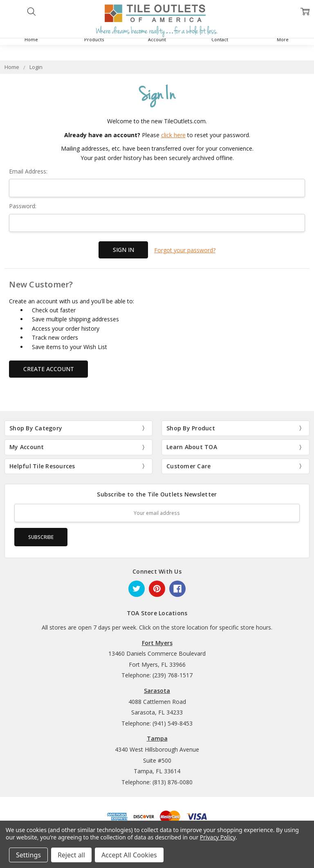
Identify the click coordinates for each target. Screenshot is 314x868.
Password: (23, 206)
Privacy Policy (218, 837)
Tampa (157, 738)
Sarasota (157, 690)
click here (173, 135)
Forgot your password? (185, 250)
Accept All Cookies (129, 855)
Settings (28, 855)
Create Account (49, 368)
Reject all (71, 855)
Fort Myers (157, 642)
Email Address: (28, 171)
